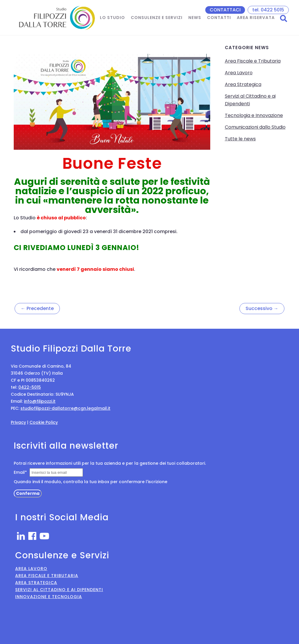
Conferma (28, 493)
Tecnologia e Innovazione (254, 115)
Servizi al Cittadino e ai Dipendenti (59, 590)
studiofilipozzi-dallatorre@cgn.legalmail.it (65, 408)
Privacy (18, 422)
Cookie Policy (44, 422)
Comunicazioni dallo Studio (255, 127)
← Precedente (37, 308)
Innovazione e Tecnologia (49, 597)
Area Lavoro (239, 73)
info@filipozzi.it (40, 401)
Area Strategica (243, 84)
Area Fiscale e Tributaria (253, 61)
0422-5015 (30, 387)
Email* (20, 472)
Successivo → (262, 308)
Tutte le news (240, 139)
